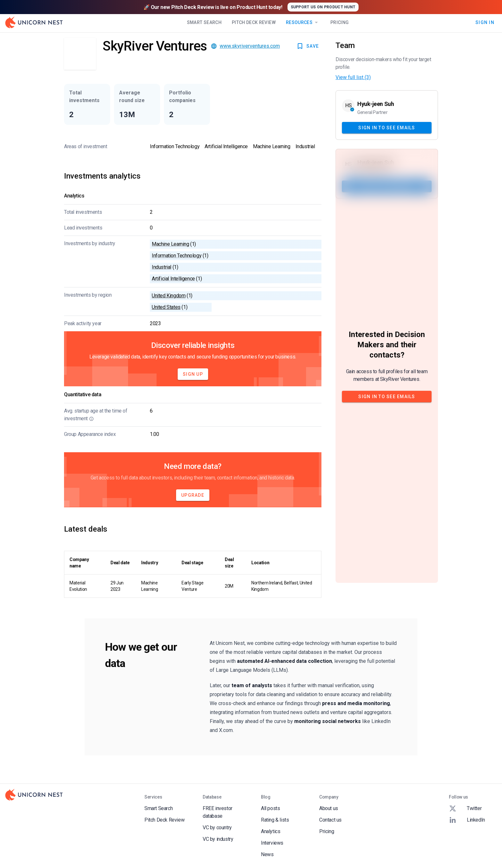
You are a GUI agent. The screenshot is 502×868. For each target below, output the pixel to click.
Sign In (485, 22)
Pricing (340, 22)
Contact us (330, 820)
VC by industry (218, 839)
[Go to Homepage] (34, 22)
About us (329, 808)
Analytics (271, 831)
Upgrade (193, 495)
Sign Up (193, 374)
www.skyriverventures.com (250, 46)
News (267, 854)
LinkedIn (467, 820)
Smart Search (204, 22)
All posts (270, 808)
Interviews (272, 843)
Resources (303, 22)
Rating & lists (275, 820)
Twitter (465, 808)
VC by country (217, 828)
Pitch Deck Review (254, 22)
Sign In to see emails (387, 128)
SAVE (308, 46)
